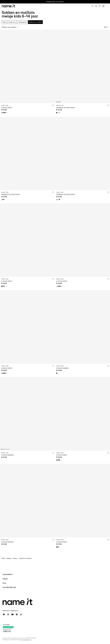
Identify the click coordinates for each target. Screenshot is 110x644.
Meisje (9, 558)
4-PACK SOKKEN (7, 455)
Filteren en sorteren (9, 27)
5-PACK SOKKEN (62, 368)
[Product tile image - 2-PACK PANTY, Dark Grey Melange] (82, 414)
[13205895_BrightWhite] (60, 547)
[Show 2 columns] (105, 27)
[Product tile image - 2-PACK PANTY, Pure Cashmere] (27, 66)
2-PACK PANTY (7, 108)
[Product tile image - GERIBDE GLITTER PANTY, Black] (82, 66)
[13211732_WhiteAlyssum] (6, 286)
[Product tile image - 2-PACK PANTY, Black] (27, 240)
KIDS (3, 558)
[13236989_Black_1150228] (57, 373)
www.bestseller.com (26, 640)
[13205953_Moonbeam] (58, 113)
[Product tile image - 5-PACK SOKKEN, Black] (82, 327)
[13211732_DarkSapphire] (3, 113)
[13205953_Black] (57, 113)
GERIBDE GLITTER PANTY (66, 108)
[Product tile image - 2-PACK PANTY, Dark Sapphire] (82, 501)
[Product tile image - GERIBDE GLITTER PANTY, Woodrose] (82, 153)
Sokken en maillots (35, 22)
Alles (4, 22)
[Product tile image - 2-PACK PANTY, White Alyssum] (82, 240)
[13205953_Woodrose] (60, 113)
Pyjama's (12, 22)
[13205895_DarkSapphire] (57, 547)
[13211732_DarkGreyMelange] (6, 113)
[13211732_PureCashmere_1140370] (2, 113)
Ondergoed (22, 22)
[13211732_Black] (5, 113)
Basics (15, 558)
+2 (7, 113)
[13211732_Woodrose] (2, 373)
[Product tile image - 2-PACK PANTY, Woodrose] (27, 327)
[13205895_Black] (58, 547)
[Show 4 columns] (107, 27)
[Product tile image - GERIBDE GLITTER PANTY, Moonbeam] (27, 153)
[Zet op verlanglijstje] (53, 105)
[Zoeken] (92, 6)
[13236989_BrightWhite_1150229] (58, 373)
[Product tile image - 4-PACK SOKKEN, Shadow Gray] (27, 414)
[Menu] (107, 6)
